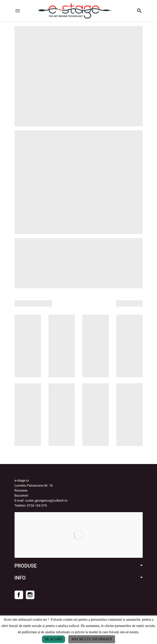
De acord (54, 639)
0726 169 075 (37, 505)
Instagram (30, 595)
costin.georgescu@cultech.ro (46, 500)
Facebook (19, 595)
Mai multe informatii (92, 639)
